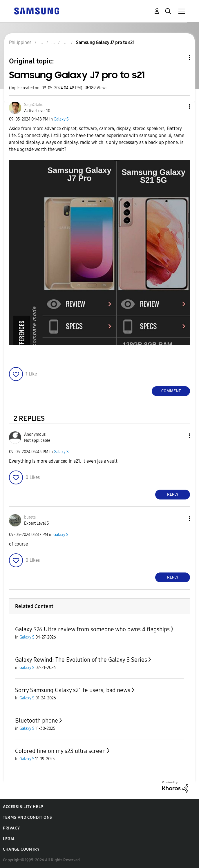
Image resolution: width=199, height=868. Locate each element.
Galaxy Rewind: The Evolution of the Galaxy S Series (81, 660)
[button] (180, 106)
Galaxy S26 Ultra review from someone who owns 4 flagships (92, 629)
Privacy (11, 828)
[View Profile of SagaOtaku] (34, 105)
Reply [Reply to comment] (173, 494)
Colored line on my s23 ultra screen (60, 751)
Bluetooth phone (37, 721)
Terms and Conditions (28, 817)
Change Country (21, 849)
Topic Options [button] (180, 58)
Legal (9, 839)
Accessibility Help (23, 807)
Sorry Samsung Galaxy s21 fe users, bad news (73, 690)
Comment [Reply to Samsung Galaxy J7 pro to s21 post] (171, 391)
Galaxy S (61, 119)
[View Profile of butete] (30, 517)
